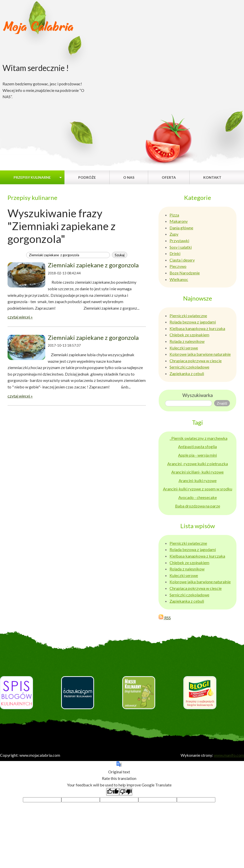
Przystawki (179, 241)
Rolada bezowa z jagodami (193, 322)
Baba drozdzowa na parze (198, 506)
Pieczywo (178, 266)
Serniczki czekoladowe (189, 367)
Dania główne (181, 228)
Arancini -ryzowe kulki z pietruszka (198, 464)
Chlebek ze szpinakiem (189, 335)
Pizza (174, 215)
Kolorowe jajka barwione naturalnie (200, 354)
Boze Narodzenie (185, 273)
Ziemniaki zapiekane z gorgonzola (93, 265)
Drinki (175, 253)
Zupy (174, 234)
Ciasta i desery (182, 260)
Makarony (179, 221)
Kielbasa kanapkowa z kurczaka (197, 328)
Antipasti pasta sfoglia (197, 446)
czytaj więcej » (20, 317)
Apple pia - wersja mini (197, 455)
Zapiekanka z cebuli (187, 373)
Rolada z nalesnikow (187, 341)
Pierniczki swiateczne (188, 316)
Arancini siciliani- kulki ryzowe (197, 472)
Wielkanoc (179, 279)
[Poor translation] (126, 792)
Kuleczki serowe (184, 348)
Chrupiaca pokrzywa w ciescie (196, 361)
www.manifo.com (229, 755)
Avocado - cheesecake (198, 497)
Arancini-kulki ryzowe (198, 480)
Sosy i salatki (181, 247)
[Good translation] (113, 792)
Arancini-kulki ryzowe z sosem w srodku (198, 489)
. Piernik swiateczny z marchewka (199, 438)
